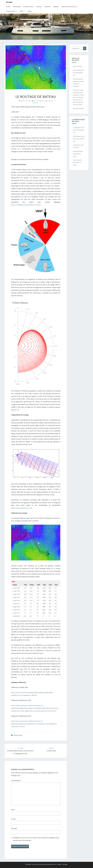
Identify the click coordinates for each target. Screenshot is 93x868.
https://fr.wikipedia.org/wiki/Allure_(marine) (26, 205)
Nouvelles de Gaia (78, 108)
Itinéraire (56, 7)
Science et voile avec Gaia (69, 7)
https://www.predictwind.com (22, 508)
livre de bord (17, 7)
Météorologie (18, 735)
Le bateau (39, 7)
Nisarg (65, 864)
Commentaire (16, 780)
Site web (14, 828)
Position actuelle (28, 7)
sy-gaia (9, 2)
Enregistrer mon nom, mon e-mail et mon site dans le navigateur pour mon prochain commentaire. (36, 839)
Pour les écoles (11, 11)
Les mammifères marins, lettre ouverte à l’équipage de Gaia (20, 751)
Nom (13, 810)
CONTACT (30, 11)
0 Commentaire (47, 101)
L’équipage (47, 7)
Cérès (21, 11)
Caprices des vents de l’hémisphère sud (79, 73)
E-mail (14, 819)
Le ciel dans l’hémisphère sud (79, 130)
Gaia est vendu (77, 66)
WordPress (52, 864)
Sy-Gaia (8, 7)
